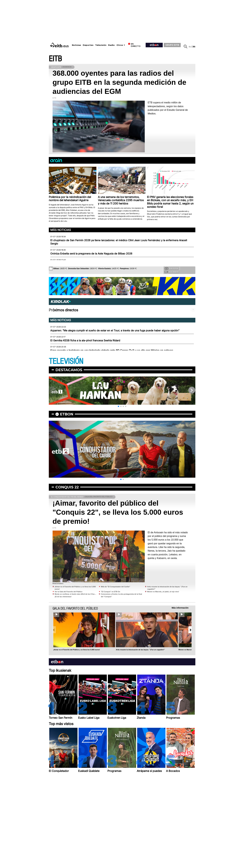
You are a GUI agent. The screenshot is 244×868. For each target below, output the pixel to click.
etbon (67, 414)
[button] (118, 406)
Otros (120, 45)
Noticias (76, 45)
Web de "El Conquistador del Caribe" (116, 587)
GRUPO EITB (172, 45)
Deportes (88, 45)
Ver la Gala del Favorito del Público (69, 592)
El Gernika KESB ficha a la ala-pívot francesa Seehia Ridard (85, 340)
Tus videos (172, 272)
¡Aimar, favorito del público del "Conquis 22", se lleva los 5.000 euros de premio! (118, 512)
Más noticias (61, 230)
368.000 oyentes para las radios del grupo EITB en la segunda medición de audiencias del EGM (119, 82)
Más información (180, 608)
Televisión (101, 45)
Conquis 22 (67, 487)
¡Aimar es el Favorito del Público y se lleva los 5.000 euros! (77, 650)
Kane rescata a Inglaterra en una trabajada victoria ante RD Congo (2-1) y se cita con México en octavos (112, 350)
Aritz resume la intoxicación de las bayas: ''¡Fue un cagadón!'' (140, 650)
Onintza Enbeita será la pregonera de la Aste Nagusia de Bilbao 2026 (91, 254)
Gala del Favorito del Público (75, 608)
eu (190, 47)
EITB (55, 59)
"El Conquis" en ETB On (111, 592)
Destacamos (69, 370)
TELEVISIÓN (66, 361)
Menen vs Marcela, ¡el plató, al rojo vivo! (163, 592)
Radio (111, 45)
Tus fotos (172, 268)
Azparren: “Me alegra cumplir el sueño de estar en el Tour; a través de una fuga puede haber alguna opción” (115, 330)
